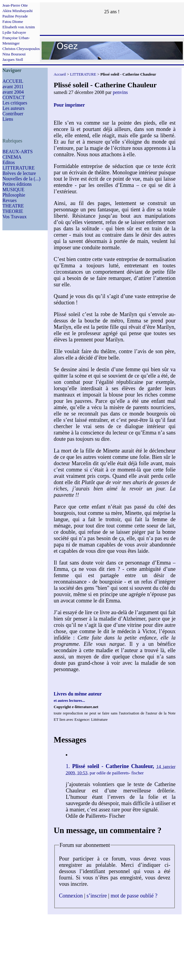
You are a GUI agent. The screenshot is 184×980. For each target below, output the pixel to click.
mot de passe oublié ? (134, 896)
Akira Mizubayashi (17, 11)
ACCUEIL (13, 81)
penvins (120, 92)
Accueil (60, 74)
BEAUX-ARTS (17, 152)
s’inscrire (97, 896)
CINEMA (12, 157)
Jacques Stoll (13, 59)
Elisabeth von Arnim (19, 27)
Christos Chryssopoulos (21, 49)
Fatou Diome (13, 22)
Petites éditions (17, 184)
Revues (10, 200)
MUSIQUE (13, 190)
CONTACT (14, 97)
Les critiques (15, 103)
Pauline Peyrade (15, 16)
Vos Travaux (14, 217)
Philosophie (14, 195)
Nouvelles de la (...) (21, 179)
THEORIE (13, 211)
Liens (8, 119)
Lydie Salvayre (14, 32)
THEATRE (13, 206)
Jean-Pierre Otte (15, 5)
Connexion (71, 896)
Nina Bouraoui (14, 54)
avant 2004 (13, 92)
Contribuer (13, 114)
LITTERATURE (19, 168)
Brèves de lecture (19, 173)
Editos (9, 162)
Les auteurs (13, 108)
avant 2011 (13, 87)
